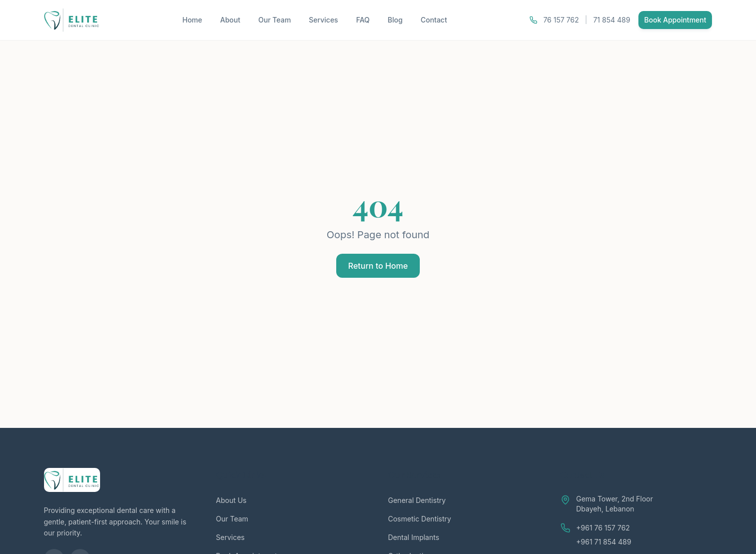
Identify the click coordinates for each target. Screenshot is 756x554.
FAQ (363, 20)
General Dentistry (417, 500)
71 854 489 (612, 20)
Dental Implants (414, 537)
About (230, 20)
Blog (395, 20)
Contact (434, 20)
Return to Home (378, 266)
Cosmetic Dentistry (420, 519)
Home (192, 20)
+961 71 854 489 (604, 542)
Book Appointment (675, 20)
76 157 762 (561, 20)
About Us (231, 500)
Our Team (274, 20)
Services (323, 20)
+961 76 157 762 (603, 528)
